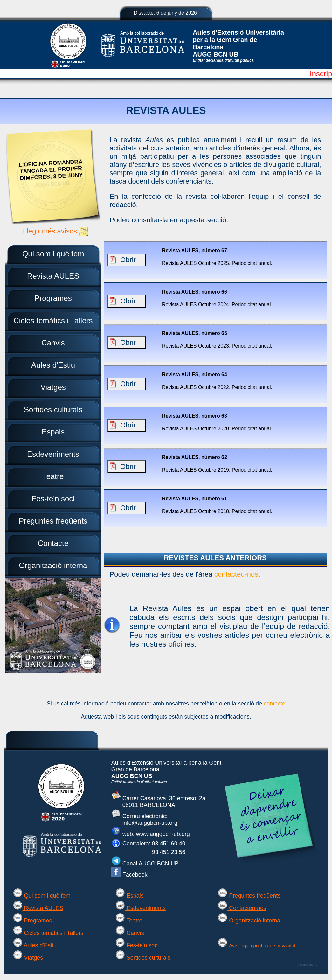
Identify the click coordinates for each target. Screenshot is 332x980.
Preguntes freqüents (249, 896)
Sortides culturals (143, 958)
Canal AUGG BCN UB (151, 864)
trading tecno (308, 964)
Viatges (28, 958)
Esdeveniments (141, 908)
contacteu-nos (236, 574)
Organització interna (249, 921)
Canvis (130, 933)
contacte (274, 704)
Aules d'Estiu (35, 945)
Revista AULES (38, 908)
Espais (130, 896)
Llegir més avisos (59, 231)
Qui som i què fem (42, 896)
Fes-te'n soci (137, 945)
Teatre (129, 921)
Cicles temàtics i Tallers (48, 933)
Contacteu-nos (242, 908)
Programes (33, 921)
